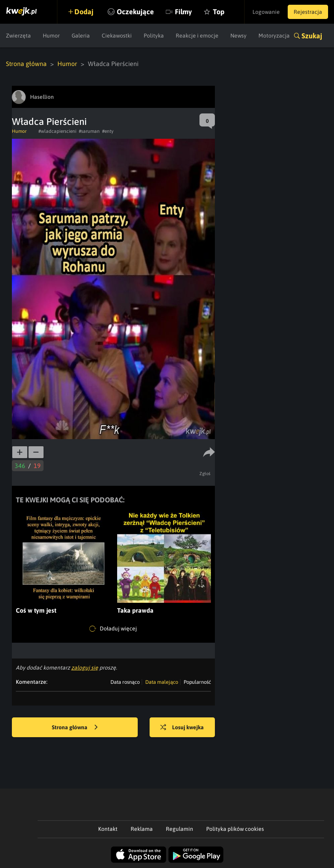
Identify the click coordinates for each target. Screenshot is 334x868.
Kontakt (108, 829)
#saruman (89, 131)
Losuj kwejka (182, 728)
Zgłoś (205, 474)
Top (219, 12)
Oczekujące (135, 12)
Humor (51, 36)
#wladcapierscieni (57, 131)
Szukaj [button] (312, 36)
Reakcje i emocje (197, 36)
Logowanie (266, 12)
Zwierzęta (18, 36)
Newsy (238, 36)
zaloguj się (85, 668)
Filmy (183, 12)
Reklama (142, 829)
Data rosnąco (125, 682)
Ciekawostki (117, 36)
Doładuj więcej (113, 629)
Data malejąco (162, 682)
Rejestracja (308, 12)
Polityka (154, 36)
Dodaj (84, 12)
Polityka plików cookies (235, 829)
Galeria (81, 36)
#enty (108, 131)
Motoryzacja (274, 36)
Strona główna (26, 64)
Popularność (197, 682)
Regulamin (179, 829)
